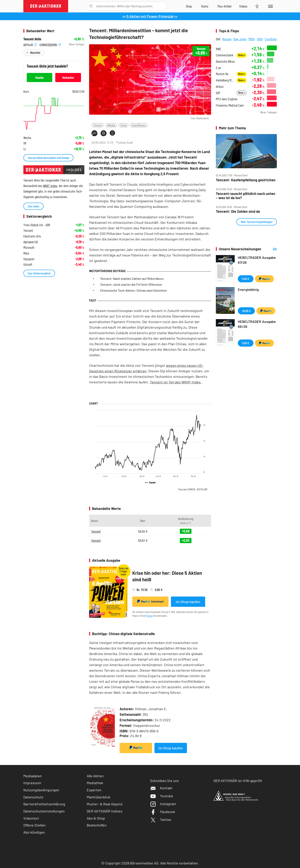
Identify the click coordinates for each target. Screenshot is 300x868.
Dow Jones (240, 39)
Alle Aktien (95, 776)
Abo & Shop (96, 818)
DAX (218, 39)
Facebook (163, 812)
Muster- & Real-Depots (105, 804)
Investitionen (139, 125)
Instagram (163, 804)
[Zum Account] (205, 6)
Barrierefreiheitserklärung (44, 804)
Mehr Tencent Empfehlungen (257, 222)
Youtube (162, 796)
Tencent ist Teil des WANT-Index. (176, 382)
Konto (150, 616)
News (242, 55)
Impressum (32, 783)
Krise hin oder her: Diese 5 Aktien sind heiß (167, 576)
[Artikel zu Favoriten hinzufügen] (112, 133)
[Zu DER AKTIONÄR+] (224, 6)
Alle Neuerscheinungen (270, 249)
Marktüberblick (99, 797)
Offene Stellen (34, 825)
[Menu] (270, 6)
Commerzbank (225, 55)
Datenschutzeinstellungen (44, 811)
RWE (219, 49)
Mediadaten (33, 776)
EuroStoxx (271, 39)
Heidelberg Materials (225, 80)
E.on (218, 68)
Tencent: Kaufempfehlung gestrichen (246, 180)
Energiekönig (248, 289)
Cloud (123, 125)
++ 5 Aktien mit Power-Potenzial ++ (150, 16)
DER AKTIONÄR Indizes (105, 811)
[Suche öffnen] (91, 6)
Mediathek (95, 783)
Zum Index (33, 206)
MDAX (252, 39)
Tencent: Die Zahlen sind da (238, 211)
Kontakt (161, 788)
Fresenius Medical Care (230, 105)
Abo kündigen (34, 832)
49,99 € (246, 311)
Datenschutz (33, 797)
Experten (94, 790)
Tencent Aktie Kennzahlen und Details (48, 158)
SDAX (260, 39)
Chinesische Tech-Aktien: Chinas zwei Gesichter (134, 290)
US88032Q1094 (50, 44)
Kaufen (40, 77)
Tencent (98, 125)
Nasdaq (227, 39)
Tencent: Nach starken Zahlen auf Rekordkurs (132, 278)
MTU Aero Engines (227, 99)
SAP (218, 93)
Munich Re (222, 74)
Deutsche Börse (225, 61)
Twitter (161, 820)
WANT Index (50, 186)
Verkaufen (68, 77)
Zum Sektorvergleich (39, 273)
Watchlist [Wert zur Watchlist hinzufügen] (35, 52)
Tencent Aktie (32, 39)
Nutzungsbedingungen (41, 790)
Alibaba (111, 125)
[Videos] (243, 6)
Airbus (220, 87)
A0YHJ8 (30, 44)
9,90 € (246, 279)
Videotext (31, 818)
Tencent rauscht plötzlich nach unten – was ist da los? (246, 196)
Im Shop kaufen (188, 602)
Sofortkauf (150, 601)
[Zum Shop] (189, 6)
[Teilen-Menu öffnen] (94, 133)
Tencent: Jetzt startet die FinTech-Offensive (131, 284)
